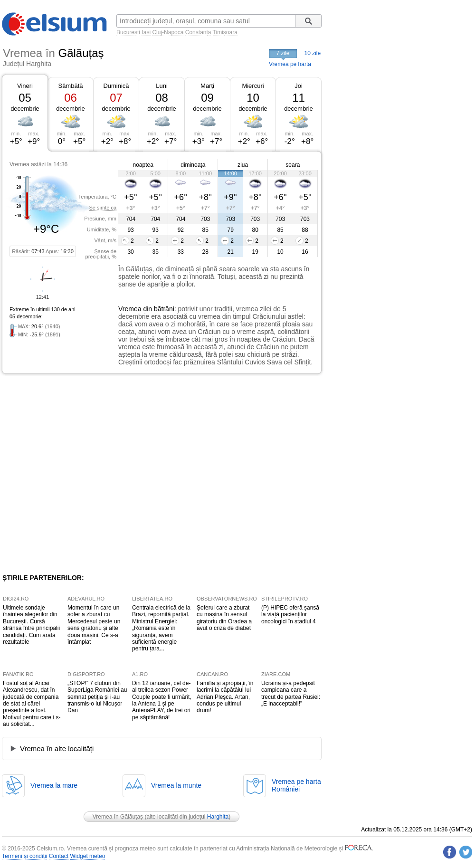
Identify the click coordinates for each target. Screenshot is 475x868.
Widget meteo (87, 856)
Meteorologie (321, 849)
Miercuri (253, 86)
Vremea (130, 309)
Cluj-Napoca (168, 32)
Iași (146, 32)
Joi (299, 86)
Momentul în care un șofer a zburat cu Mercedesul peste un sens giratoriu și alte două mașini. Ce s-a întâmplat (94, 625)
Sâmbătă (70, 86)
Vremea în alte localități (57, 749)
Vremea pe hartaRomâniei (296, 785)
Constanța (198, 32)
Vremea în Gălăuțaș (118, 817)
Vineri (25, 86)
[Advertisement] (90, 474)
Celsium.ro (50, 849)
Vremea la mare (54, 785)
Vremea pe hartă (290, 64)
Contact (59, 856)
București (128, 32)
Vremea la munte (176, 785)
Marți (207, 86)
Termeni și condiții (24, 856)
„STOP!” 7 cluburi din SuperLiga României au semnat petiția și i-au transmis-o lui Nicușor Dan (97, 697)
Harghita (218, 817)
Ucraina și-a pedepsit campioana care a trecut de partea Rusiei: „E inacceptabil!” (291, 693)
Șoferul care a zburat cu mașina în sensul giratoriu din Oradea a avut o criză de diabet (224, 618)
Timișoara (225, 32)
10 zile (313, 53)
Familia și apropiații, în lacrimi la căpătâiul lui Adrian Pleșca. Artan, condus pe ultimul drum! (225, 697)
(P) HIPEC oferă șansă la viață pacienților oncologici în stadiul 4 (290, 615)
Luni (162, 86)
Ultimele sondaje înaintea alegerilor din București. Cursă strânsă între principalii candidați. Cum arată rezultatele (31, 625)
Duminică (116, 86)
